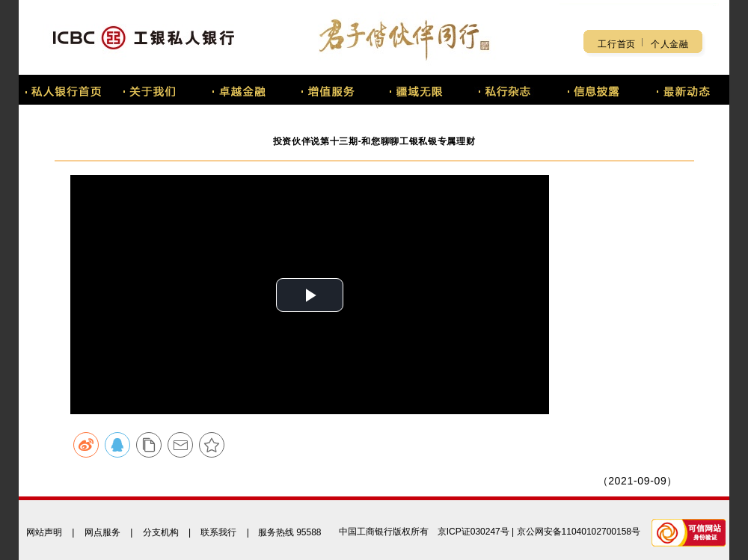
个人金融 (670, 44)
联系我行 (218, 532)
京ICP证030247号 (473, 532)
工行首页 (617, 44)
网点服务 (102, 532)
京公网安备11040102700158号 (579, 532)
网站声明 (44, 532)
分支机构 (161, 532)
